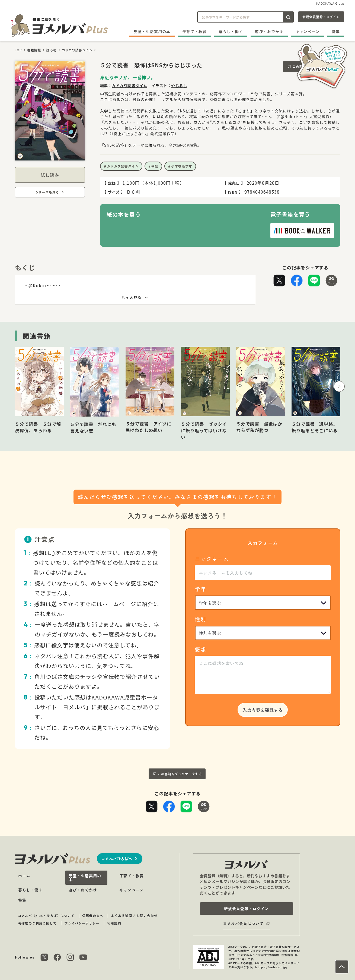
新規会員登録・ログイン (321, 17)
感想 (200, 649)
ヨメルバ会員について (243, 924)
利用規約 (114, 923)
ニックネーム (212, 559)
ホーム (24, 876)
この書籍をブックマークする (180, 774)
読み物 (51, 50)
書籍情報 (34, 50)
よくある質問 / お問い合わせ (134, 916)
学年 (200, 589)
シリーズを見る (47, 192)
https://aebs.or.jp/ (271, 967)
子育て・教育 (194, 31)
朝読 (155, 166)
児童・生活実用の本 (152, 31)
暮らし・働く (231, 31)
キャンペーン (308, 31)
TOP (18, 50)
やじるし (179, 86)
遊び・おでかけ (269, 31)
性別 (200, 619)
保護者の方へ (93, 916)
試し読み (50, 175)
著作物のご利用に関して (37, 923)
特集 (336, 31)
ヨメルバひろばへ (117, 859)
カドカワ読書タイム (77, 50)
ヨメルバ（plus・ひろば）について (46, 916)
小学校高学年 (182, 166)
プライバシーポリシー (82, 923)
